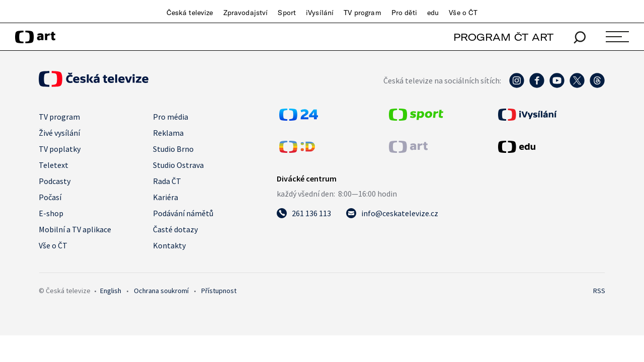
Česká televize (190, 13)
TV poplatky (60, 149)
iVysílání (320, 13)
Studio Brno (173, 149)
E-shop (51, 213)
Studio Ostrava (178, 165)
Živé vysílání (59, 133)
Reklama (168, 133)
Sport (287, 13)
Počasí (50, 197)
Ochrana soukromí (161, 291)
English (111, 291)
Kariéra (166, 197)
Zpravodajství (246, 13)
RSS (599, 291)
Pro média (171, 117)
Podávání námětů (183, 213)
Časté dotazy (175, 229)
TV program (362, 13)
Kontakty (169, 245)
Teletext (54, 165)
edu (433, 13)
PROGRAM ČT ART (503, 37)
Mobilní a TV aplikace (75, 229)
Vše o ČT (463, 13)
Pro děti (404, 13)
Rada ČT (167, 181)
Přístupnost (219, 291)
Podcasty (55, 181)
